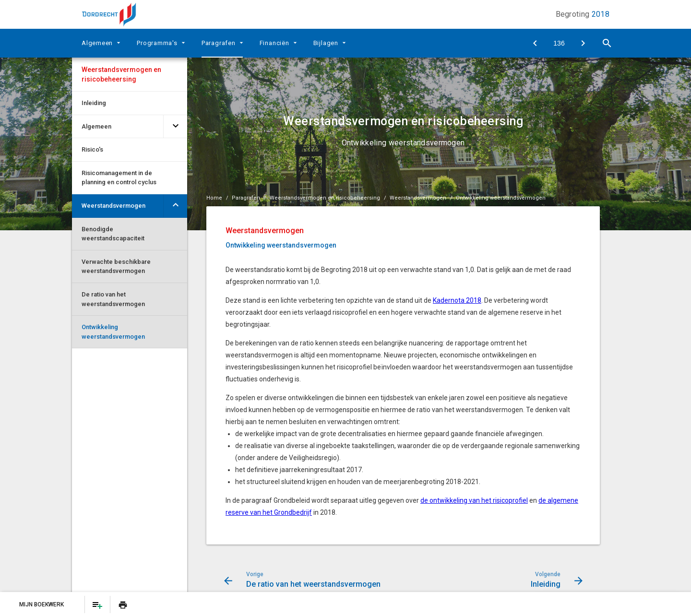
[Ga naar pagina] (559, 43)
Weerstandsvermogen (113, 206)
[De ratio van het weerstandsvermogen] (535, 43)
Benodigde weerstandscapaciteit (113, 234)
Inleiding (94, 103)
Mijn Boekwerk (42, 604)
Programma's (157, 43)
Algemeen (97, 43)
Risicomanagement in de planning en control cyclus (119, 178)
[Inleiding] (583, 43)
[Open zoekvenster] (607, 43)
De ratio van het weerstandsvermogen (113, 299)
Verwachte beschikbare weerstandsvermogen (116, 267)
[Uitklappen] (120, 42)
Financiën (274, 43)
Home (214, 198)
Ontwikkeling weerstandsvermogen (113, 332)
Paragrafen (219, 43)
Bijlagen (326, 43)
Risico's (92, 149)
